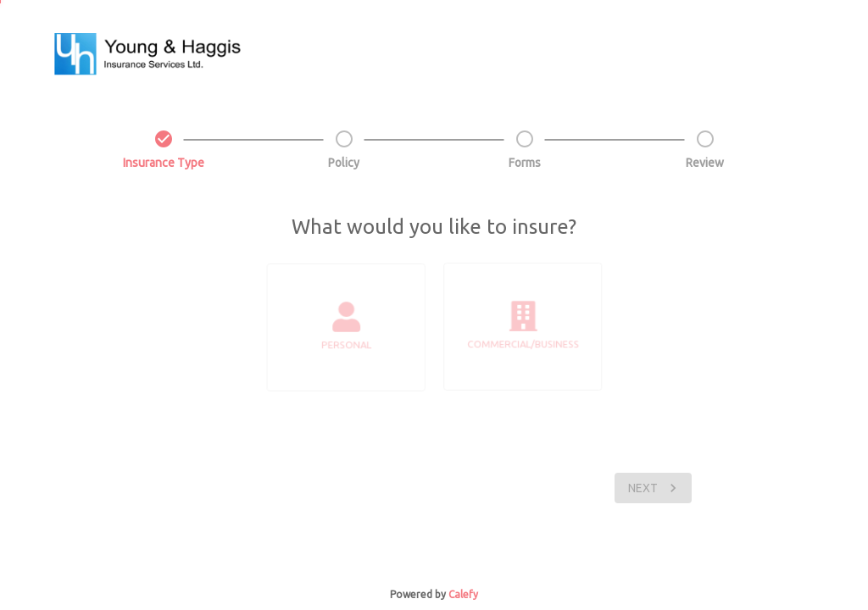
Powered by (418, 594)
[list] (348, 328)
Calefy (463, 594)
